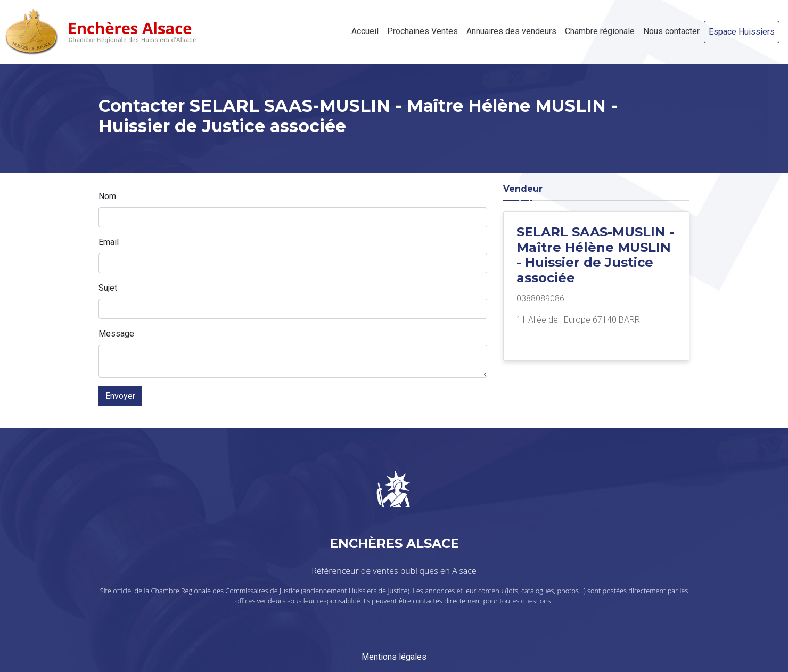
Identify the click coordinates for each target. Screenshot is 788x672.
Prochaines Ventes (422, 31)
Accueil (365, 31)
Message (116, 334)
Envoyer (120, 396)
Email (109, 242)
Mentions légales (394, 657)
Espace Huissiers (742, 32)
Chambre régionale (600, 31)
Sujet (108, 288)
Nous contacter (671, 31)
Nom (107, 196)
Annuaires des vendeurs (511, 31)
